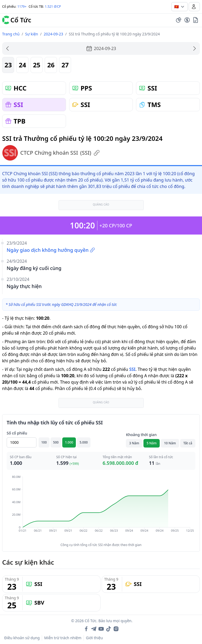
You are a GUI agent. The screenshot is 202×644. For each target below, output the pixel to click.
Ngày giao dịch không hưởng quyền (51, 250)
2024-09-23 (53, 34)
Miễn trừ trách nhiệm (63, 638)
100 (44, 442)
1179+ (22, 7)
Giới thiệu (94, 638)
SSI (132, 369)
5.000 (84, 442)
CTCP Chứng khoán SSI (51, 153)
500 (56, 442)
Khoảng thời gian (141, 435)
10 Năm (170, 443)
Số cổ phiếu (17, 433)
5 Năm (152, 443)
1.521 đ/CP (53, 7)
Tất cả (188, 443)
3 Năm (134, 443)
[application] (101, 507)
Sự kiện (32, 34)
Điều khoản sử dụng (22, 638)
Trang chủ (11, 34)
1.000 (69, 442)
